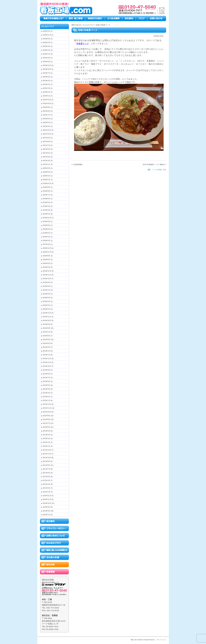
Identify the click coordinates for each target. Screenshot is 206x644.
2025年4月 (46, 43)
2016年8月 (46, 256)
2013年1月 (46, 400)
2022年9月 (46, 107)
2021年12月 (47, 130)
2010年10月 (47, 503)
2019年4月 (46, 206)
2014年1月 (46, 355)
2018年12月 (47, 218)
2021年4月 (46, 157)
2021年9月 (46, 138)
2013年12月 (47, 359)
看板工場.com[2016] (137, 640)
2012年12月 (47, 404)
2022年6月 (46, 119)
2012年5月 (46, 431)
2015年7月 (46, 290)
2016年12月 (47, 248)
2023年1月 (46, 96)
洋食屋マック (83, 44)
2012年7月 (46, 423)
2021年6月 (46, 149)
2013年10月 (47, 366)
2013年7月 (46, 378)
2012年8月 (46, 419)
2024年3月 (46, 62)
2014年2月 (46, 351)
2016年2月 (46, 267)
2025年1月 (46, 54)
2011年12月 (47, 450)
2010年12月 (47, 496)
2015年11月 (47, 275)
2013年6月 (46, 381)
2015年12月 (47, 271)
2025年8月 (46, 39)
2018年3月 (46, 241)
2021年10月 (47, 134)
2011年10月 (47, 458)
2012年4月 (46, 435)
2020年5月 (46, 172)
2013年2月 (46, 397)
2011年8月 (46, 465)
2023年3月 (46, 88)
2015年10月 (47, 279)
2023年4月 (46, 84)
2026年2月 (46, 31)
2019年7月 (46, 195)
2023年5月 (46, 81)
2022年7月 (46, 115)
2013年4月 (46, 389)
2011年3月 (46, 484)
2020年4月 (46, 176)
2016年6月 (46, 260)
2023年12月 (47, 65)
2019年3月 (46, 210)
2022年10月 (47, 103)
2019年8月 (46, 191)
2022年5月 (46, 122)
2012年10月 (47, 412)
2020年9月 (46, 168)
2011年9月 (46, 461)
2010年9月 (46, 507)
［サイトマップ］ (161, 640)
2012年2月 (46, 442)
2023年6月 (46, 77)
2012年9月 (46, 416)
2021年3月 (46, 161)
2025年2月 (46, 50)
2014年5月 (46, 340)
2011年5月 (46, 477)
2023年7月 (46, 73)
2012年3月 (46, 439)
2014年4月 (46, 343)
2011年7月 (46, 469)
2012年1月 (46, 446)
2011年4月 (46, 480)
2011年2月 (46, 488)
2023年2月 (46, 92)
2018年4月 (46, 237)
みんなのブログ (48, 26)
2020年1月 (46, 180)
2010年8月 (46, 511)
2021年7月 (46, 145)
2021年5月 (46, 153)
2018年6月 (46, 229)
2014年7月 (46, 332)
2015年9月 (46, 282)
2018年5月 (46, 233)
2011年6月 (46, 473)
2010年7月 (46, 515)
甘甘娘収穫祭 (78, 165)
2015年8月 (46, 286)
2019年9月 (46, 187)
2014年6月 (46, 336)
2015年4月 (46, 301)
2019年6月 (46, 199)
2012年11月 (47, 408)
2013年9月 (46, 370)
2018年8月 (46, 225)
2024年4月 (46, 58)
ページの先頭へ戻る (159, 170)
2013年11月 (47, 362)
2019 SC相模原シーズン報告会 (154, 165)
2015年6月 (46, 294)
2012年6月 (46, 427)
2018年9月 (46, 221)
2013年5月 (46, 385)
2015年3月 (46, 305)
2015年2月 (46, 309)
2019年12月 (47, 183)
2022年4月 (46, 126)
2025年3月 (46, 46)
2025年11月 (47, 35)
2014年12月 (47, 313)
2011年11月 (47, 454)
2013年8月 (46, 374)
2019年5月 (46, 202)
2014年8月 (46, 328)
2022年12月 (47, 100)
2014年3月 (46, 347)
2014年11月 (47, 317)
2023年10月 (47, 69)
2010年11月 (47, 499)
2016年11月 (47, 252)
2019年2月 (46, 214)
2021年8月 (46, 142)
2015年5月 (46, 298)
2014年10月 (47, 320)
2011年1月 (46, 492)
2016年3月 (46, 263)
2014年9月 (46, 324)
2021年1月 (46, 164)
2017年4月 (46, 244)
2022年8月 (46, 111)
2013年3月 (46, 393)
